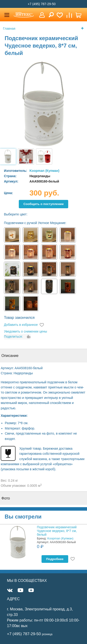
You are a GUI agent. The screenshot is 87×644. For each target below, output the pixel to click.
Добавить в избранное (21, 325)
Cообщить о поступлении (43, 204)
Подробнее (55, 559)
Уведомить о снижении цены (26, 331)
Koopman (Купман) (44, 171)
